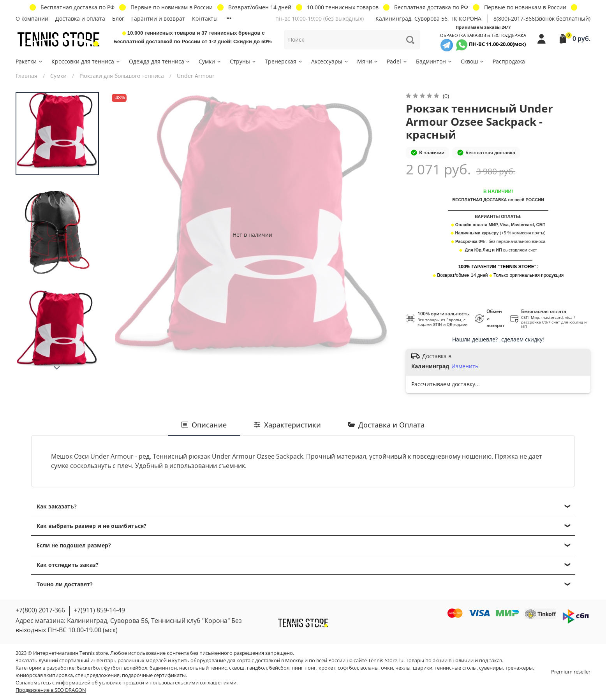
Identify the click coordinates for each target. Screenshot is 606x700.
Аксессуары (330, 61)
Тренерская (284, 61)
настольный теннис (203, 668)
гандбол (257, 668)
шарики (423, 668)
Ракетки (29, 61)
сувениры (491, 668)
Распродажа (509, 61)
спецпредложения (97, 675)
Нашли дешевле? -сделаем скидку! (498, 339)
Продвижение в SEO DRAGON (51, 690)
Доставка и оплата (80, 18)
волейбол (136, 668)
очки (387, 668)
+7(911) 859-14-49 (99, 610)
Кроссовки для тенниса (86, 61)
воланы (369, 668)
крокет (327, 668)
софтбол (348, 668)
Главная (26, 76)
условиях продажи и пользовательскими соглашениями (168, 683)
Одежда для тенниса (160, 61)
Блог (118, 18)
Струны (243, 61)
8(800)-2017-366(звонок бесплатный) (542, 18)
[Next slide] (57, 368)
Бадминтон (434, 61)
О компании (32, 18)
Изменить (465, 366)
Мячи (368, 61)
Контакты (205, 18)
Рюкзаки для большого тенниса (122, 76)
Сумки (210, 61)
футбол (113, 668)
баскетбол (89, 668)
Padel (397, 61)
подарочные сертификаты (154, 675)
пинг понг (304, 668)
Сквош (473, 61)
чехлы (403, 668)
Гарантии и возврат (158, 18)
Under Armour (196, 76)
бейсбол (279, 668)
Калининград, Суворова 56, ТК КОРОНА (428, 18)
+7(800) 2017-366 (40, 610)
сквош (237, 668)
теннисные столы (456, 668)
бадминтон (163, 668)
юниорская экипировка (44, 675)
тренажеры (519, 668)
